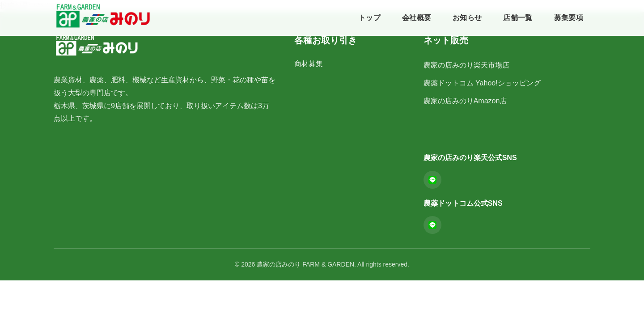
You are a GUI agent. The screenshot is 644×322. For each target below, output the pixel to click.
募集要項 (569, 18)
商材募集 (309, 64)
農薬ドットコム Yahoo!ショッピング (482, 83)
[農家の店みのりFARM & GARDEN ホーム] (103, 16)
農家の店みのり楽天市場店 (466, 65)
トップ (370, 18)
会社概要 (417, 18)
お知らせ (467, 18)
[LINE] (432, 180)
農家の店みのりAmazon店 (465, 101)
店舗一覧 (518, 18)
